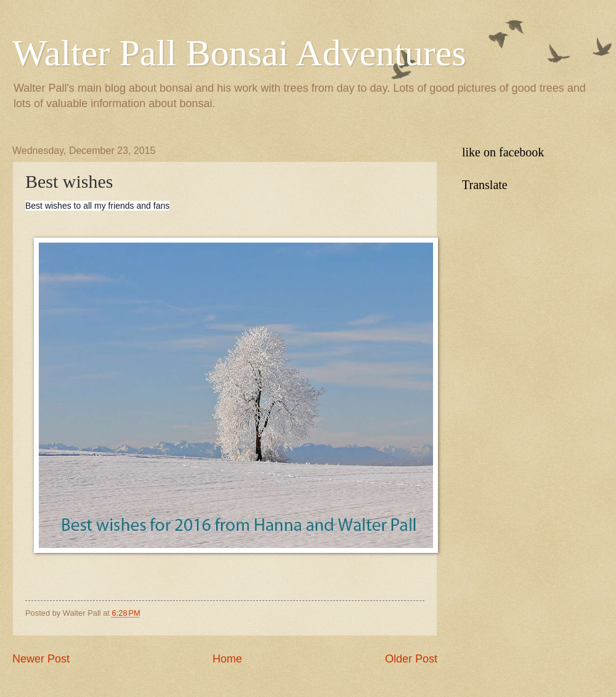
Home (227, 659)
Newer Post (41, 659)
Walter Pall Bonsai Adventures (239, 53)
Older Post (411, 659)
